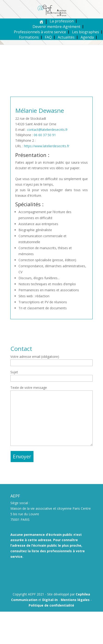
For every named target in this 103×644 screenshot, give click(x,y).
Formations (29, 37)
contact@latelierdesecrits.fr (47, 130)
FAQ (48, 37)
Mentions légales (75, 600)
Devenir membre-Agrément (56, 27)
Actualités (66, 37)
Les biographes (86, 32)
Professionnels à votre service (40, 32)
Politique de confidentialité (51, 605)
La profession (62, 21)
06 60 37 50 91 (45, 135)
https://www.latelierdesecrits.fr (47, 146)
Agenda (87, 37)
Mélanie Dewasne (40, 110)
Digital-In (50, 600)
